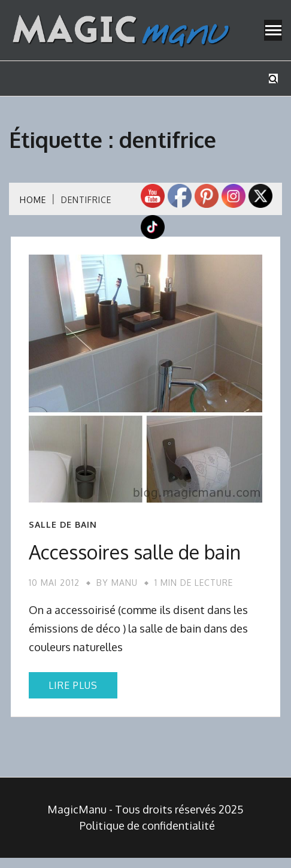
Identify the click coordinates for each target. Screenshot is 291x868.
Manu (125, 583)
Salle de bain (63, 525)
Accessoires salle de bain (135, 552)
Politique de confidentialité (147, 825)
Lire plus (73, 685)
